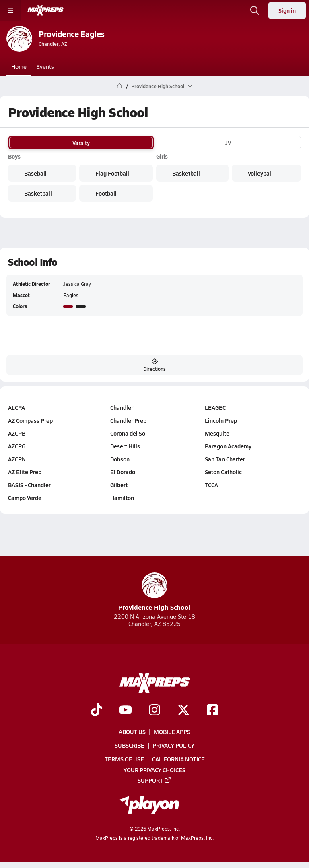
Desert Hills (125, 446)
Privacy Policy (173, 745)
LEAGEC (215, 407)
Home (19, 66)
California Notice (178, 759)
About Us (132, 732)
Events (45, 66)
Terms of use (124, 759)
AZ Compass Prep (30, 420)
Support (154, 780)
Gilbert (119, 485)
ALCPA (16, 407)
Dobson (120, 459)
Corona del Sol (129, 433)
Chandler (122, 407)
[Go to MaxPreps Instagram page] (154, 710)
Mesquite (217, 433)
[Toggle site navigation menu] (10, 10)
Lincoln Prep (221, 420)
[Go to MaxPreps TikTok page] (97, 710)
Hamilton (122, 498)
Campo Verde (25, 498)
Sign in (287, 10)
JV (228, 143)
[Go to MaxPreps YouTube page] (126, 710)
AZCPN (17, 459)
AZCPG (17, 446)
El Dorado (123, 472)
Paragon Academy (228, 446)
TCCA (211, 485)
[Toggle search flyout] (255, 10)
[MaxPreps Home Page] (120, 86)
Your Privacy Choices (154, 769)
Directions (154, 365)
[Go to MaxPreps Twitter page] (183, 710)
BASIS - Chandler (29, 485)
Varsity (81, 143)
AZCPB (17, 433)
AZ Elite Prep (25, 472)
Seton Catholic (223, 472)
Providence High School (154, 592)
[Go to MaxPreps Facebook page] (212, 710)
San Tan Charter (225, 459)
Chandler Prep (128, 420)
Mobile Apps (172, 732)
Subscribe (130, 745)
